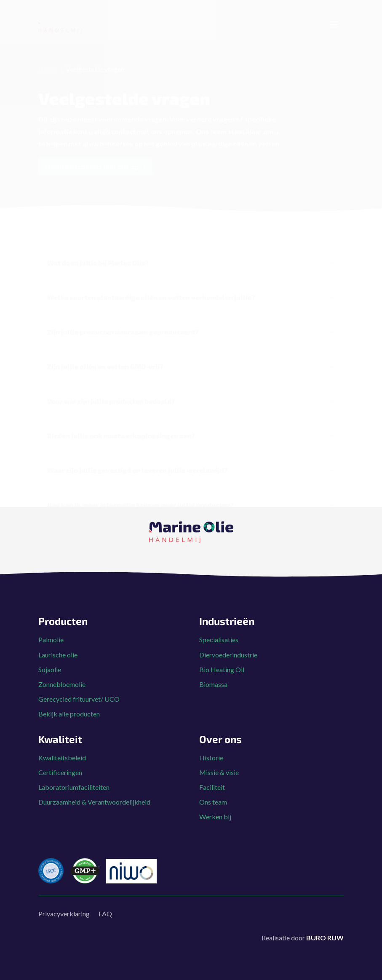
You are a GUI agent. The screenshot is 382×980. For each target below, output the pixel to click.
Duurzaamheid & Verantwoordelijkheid (94, 788)
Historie (211, 744)
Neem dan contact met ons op (92, 175)
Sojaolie (50, 656)
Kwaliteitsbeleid (62, 744)
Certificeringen (60, 758)
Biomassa (213, 670)
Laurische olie (58, 641)
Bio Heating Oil (222, 656)
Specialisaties (219, 626)
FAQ (105, 900)
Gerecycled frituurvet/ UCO (79, 685)
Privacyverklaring (64, 900)
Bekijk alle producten (69, 700)
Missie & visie (219, 758)
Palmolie (51, 626)
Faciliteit (212, 773)
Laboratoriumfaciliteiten (74, 773)
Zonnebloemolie (62, 670)
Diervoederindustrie (228, 641)
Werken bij (215, 803)
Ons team (213, 788)
